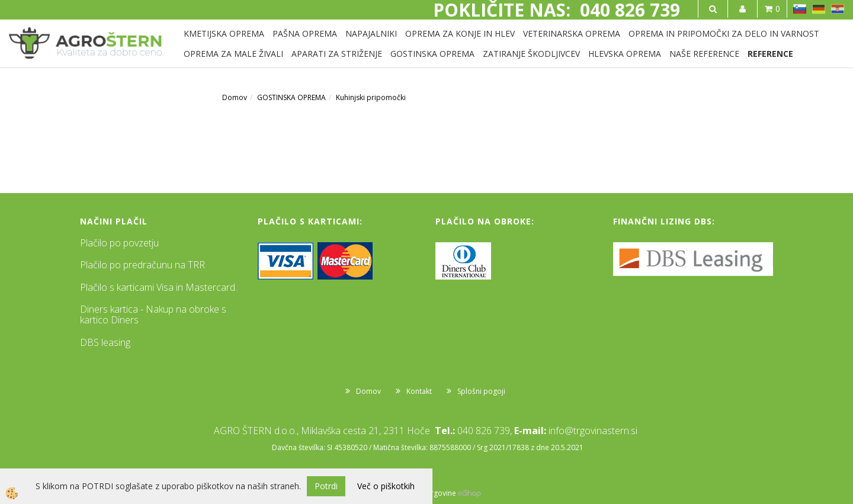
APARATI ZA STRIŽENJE (337, 54)
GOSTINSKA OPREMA (432, 54)
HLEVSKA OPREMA (625, 54)
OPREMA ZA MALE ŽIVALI (233, 54)
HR (838, 9)
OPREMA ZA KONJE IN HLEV (460, 33)
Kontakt (419, 391)
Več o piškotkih (386, 486)
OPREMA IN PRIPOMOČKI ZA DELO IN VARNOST (724, 33)
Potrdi (326, 486)
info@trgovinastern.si (593, 431)
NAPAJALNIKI (371, 33)
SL (800, 9)
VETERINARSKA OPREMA (572, 33)
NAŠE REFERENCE (704, 54)
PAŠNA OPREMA (305, 33)
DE (819, 9)
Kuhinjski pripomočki (371, 97)
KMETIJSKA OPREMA (224, 33)
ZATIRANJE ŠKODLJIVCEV (531, 54)
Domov (235, 97)
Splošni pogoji (481, 391)
